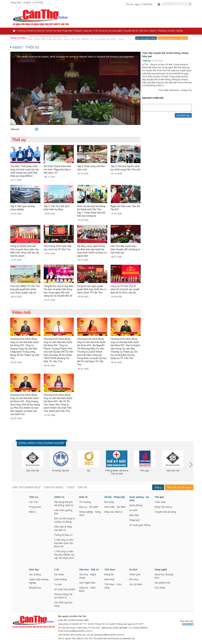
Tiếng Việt (16, 2)
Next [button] (191, 465)
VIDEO (71, 487)
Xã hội (49, 31)
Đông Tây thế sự (163, 507)
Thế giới (77, 31)
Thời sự (22, 31)
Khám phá (135, 574)
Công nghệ (161, 569)
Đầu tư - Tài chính (89, 507)
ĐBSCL (33, 512)
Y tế (96, 31)
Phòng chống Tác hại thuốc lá (63, 596)
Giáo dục (88, 31)
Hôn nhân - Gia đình (115, 507)
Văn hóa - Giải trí (148, 31)
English (27, 2)
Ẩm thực (134, 579)
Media (180, 31)
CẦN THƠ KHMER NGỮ (26, 487)
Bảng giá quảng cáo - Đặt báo (173, 38)
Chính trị (32, 31)
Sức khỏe (59, 574)
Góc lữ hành (136, 584)
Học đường (35, 574)
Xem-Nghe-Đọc (87, 583)
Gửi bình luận (183, 115)
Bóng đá (109, 574)
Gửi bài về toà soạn (179, 487)
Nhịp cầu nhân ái (113, 512)
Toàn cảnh (160, 502)
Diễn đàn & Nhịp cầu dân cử (63, 528)
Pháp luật (135, 520)
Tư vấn (58, 584)
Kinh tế (41, 31)
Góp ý (158, 487)
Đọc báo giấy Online (146, 38)
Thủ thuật (160, 588)
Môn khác (110, 579)
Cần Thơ (33, 502)
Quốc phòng (136, 505)
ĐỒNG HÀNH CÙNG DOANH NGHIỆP (41, 443)
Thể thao (162, 31)
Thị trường (85, 502)
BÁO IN (83, 487)
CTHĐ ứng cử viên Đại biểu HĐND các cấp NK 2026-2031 (64, 555)
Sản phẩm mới (162, 583)
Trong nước (35, 507)
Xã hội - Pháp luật (115, 497)
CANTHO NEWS (53, 487)
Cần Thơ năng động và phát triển (48, 38)
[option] (33, 461)
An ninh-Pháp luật (63, 31)
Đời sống (109, 502)
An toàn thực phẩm (65, 589)
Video (17, 47)
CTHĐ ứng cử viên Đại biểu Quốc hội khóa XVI (64, 543)
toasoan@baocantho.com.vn (78, 631)
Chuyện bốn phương (165, 512)
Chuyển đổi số (131, 31)
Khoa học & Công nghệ (110, 31)
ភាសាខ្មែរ (38, 3)
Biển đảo (134, 515)
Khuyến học (35, 588)
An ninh (133, 510)
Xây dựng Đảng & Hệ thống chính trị (64, 504)
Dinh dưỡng (60, 579)
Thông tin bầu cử (63, 535)
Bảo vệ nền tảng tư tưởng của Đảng (65, 520)
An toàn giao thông (140, 525)
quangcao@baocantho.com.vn (109, 635)
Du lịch (172, 31)
